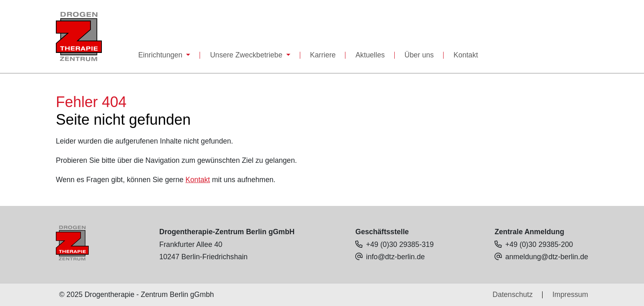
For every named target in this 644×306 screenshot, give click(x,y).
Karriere (323, 55)
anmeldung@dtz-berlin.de (547, 257)
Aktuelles (370, 55)
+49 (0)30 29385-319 (400, 244)
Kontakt (466, 55)
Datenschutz (513, 295)
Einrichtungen (161, 55)
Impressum (570, 295)
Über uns (419, 55)
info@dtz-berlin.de (395, 257)
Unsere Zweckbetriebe (247, 55)
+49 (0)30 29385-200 (539, 244)
